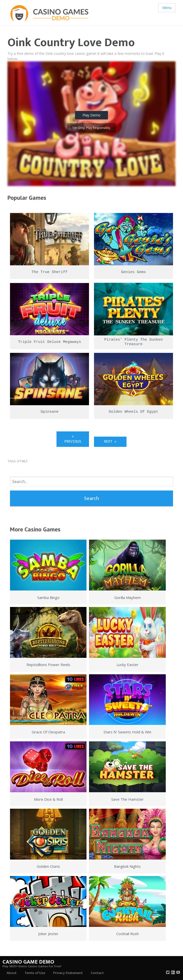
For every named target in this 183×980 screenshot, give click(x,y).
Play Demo (91, 115)
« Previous (73, 439)
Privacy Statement (68, 973)
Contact (97, 973)
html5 (22, 461)
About (11, 973)
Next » (110, 442)
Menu (167, 8)
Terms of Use (35, 973)
